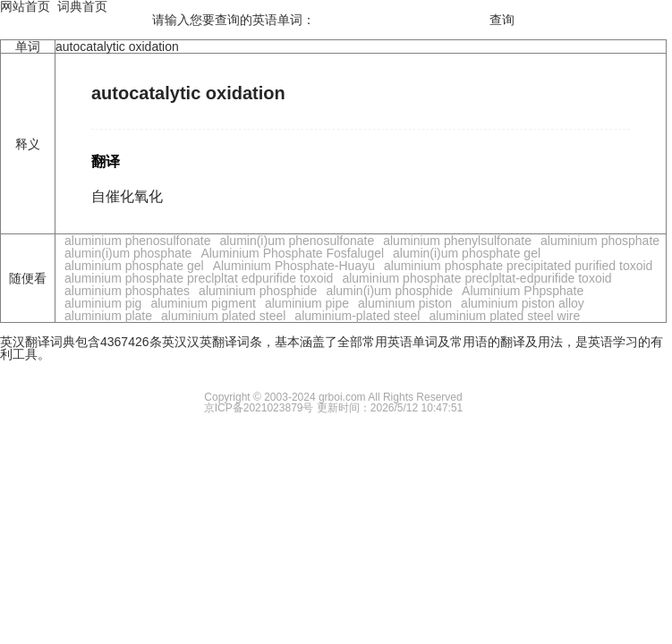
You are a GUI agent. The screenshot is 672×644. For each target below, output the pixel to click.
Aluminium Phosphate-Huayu (294, 266)
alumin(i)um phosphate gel (467, 253)
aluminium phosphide (258, 291)
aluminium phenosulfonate (137, 241)
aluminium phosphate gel (134, 266)
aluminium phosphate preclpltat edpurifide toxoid (199, 278)
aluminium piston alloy (523, 303)
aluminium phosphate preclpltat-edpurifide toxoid (476, 278)
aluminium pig (103, 303)
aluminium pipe (307, 303)
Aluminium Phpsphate (523, 291)
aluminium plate (108, 316)
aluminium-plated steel (357, 316)
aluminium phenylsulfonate (457, 241)
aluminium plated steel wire (504, 316)
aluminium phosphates (127, 291)
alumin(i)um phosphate (128, 253)
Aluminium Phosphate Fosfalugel (292, 253)
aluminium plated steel (223, 316)
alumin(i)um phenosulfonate (297, 241)
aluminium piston (405, 303)
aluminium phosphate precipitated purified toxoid (518, 266)
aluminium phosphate (600, 241)
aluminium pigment (203, 303)
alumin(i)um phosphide (389, 291)
